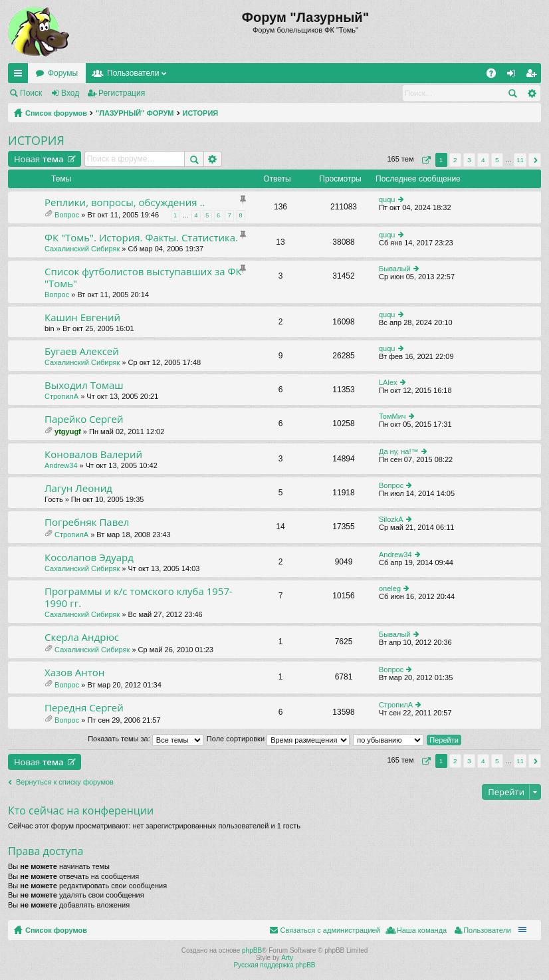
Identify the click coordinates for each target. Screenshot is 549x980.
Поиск (31, 93)
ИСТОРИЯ (201, 113)
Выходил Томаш (84, 385)
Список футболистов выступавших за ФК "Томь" (143, 278)
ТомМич (392, 416)
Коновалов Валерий (93, 454)
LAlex (388, 382)
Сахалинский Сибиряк (82, 249)
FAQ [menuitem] (495, 76)
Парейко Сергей (84, 419)
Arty (287, 958)
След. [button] (535, 160)
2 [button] (455, 160)
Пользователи (133, 73)
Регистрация (122, 93)
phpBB (252, 950)
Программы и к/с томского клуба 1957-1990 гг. (139, 597)
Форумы (63, 73)
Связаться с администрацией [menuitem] (330, 930)
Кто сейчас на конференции (81, 810)
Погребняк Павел (87, 522)
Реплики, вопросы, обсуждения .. (125, 202)
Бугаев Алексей (82, 351)
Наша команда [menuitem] (422, 930)
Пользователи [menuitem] (487, 930)
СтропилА (61, 396)
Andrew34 (61, 465)
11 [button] (520, 160)
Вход (70, 93)
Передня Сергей (84, 708)
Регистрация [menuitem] (534, 76)
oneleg (390, 588)
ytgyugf (68, 431)
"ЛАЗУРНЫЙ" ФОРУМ (135, 113)
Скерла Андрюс (82, 637)
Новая (39, 159)
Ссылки (21, 76)
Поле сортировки (278, 739)
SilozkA (391, 519)
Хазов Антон (74, 673)
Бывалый (394, 269)
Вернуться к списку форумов (65, 782)
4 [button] (483, 160)
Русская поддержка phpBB (274, 965)
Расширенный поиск (531, 93)
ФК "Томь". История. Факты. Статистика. (141, 238)
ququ (387, 199)
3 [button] (469, 160)
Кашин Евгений (82, 317)
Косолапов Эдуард (89, 557)
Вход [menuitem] (514, 76)
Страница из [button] (425, 160)
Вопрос (67, 215)
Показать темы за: (146, 739)
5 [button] (497, 160)
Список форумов (56, 113)
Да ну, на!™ (398, 451)
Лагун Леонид (78, 488)
